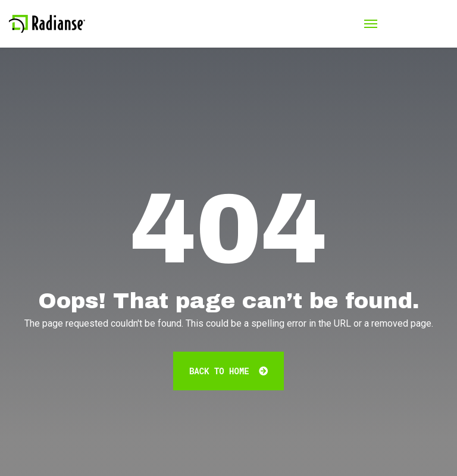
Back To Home (228, 371)
